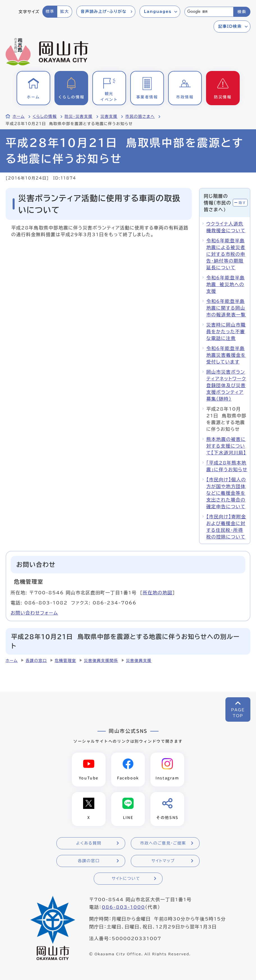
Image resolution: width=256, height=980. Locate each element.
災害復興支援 (139, 661)
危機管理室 (65, 661)
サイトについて (126, 878)
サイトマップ (163, 861)
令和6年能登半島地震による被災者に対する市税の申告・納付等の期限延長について (226, 254)
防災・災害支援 (79, 116)
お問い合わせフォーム (34, 613)
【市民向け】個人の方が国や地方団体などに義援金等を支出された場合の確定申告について (226, 493)
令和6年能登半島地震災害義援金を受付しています (226, 355)
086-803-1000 (123, 907)
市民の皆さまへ (140, 116)
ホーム (19, 116)
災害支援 (109, 116)
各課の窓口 (36, 661)
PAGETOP (238, 713)
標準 (50, 11)
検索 (242, 12)
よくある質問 (89, 843)
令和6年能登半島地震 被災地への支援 (226, 284)
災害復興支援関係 (101, 661)
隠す (242, 203)
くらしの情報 (45, 116)
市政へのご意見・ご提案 (163, 843)
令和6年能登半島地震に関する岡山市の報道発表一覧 (226, 308)
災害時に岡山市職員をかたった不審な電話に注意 (226, 332)
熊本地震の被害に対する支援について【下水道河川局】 (226, 446)
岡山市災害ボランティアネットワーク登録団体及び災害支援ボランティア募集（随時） (226, 385)
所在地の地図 (157, 593)
